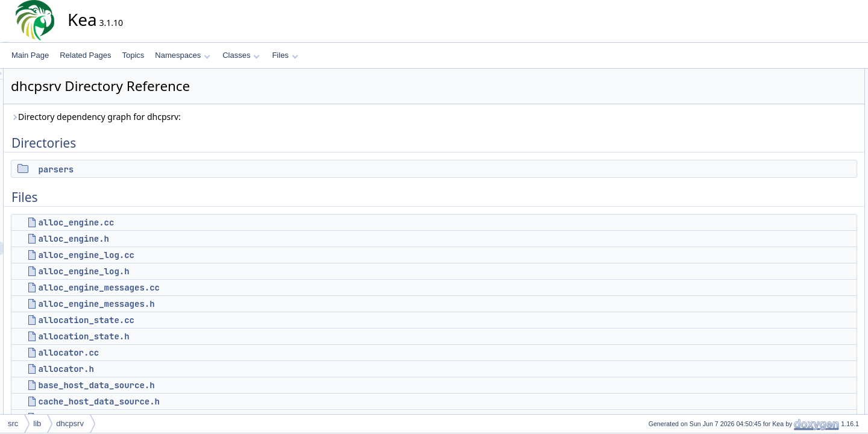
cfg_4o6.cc (803, 354)
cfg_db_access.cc (814, 407)
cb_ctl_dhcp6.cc (811, 327)
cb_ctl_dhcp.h (808, 288)
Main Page (30, 55)
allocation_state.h (192, 336)
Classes (241, 55)
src (13, 423)
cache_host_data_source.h (207, 401)
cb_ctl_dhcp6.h (810, 341)
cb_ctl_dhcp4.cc (811, 301)
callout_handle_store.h (822, 274)
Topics (133, 55)
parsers (164, 169)
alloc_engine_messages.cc (207, 288)
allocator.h (174, 369)
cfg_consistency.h (814, 394)
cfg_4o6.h (801, 367)
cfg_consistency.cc (816, 380)
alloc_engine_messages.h (205, 304)
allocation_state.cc (195, 320)
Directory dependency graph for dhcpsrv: (204, 117)
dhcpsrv (70, 423)
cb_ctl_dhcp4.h (810, 314)
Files (285, 55)
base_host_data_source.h (205, 385)
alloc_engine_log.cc (195, 255)
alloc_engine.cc (184, 222)
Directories (793, 75)
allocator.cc (177, 353)
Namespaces (182, 55)
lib (37, 423)
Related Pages (85, 55)
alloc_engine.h (182, 239)
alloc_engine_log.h (192, 271)
